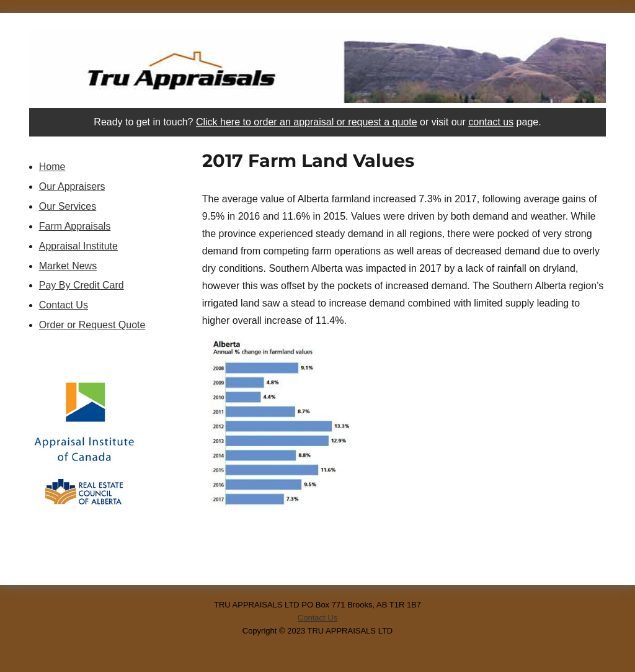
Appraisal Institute (78, 246)
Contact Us (64, 305)
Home (52, 167)
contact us (491, 122)
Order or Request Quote (92, 325)
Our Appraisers (72, 186)
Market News (68, 266)
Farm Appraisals (75, 226)
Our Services (68, 206)
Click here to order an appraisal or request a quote (307, 122)
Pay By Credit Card (82, 285)
